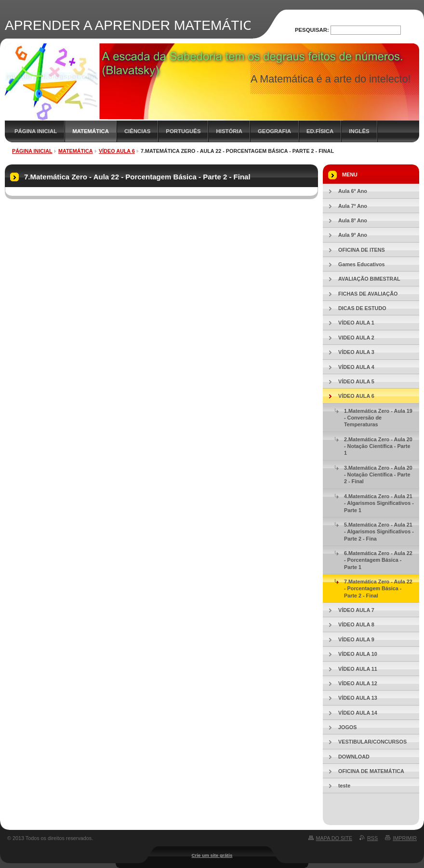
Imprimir (405, 838)
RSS (372, 838)
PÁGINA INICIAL (36, 131)
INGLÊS (359, 131)
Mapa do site (334, 838)
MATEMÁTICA (91, 131)
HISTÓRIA (229, 131)
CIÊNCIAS (137, 131)
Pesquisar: (312, 30)
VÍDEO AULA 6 (117, 151)
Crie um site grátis (212, 855)
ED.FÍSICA (320, 131)
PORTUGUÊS (183, 131)
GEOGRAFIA (274, 131)
